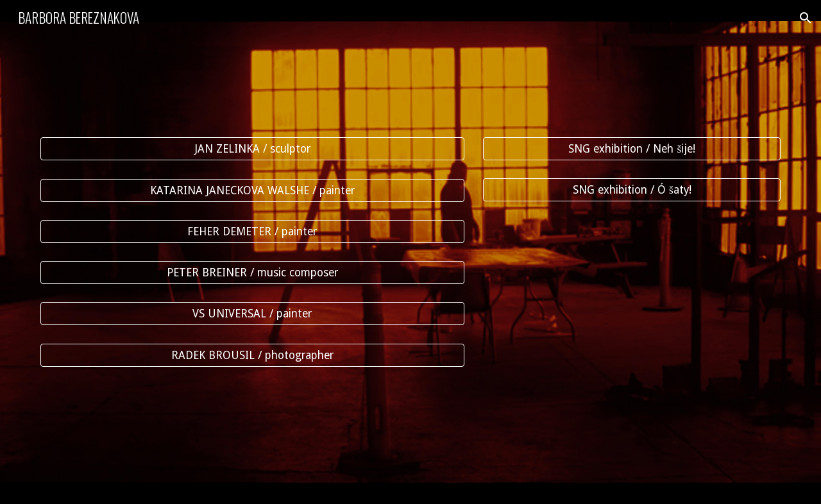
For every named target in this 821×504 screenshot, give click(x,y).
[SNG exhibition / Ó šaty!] (632, 190)
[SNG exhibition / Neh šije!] (632, 149)
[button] (806, 18)
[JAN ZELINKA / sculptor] (252, 149)
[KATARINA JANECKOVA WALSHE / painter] (252, 190)
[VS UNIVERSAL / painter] (252, 314)
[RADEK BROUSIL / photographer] (252, 355)
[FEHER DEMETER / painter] (252, 232)
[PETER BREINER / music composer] (252, 273)
